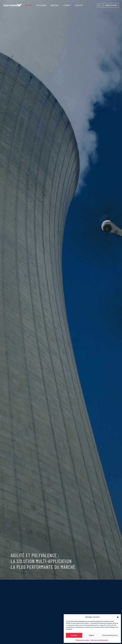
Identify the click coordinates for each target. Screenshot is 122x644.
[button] (118, 617)
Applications (41, 5)
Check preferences (110, 635)
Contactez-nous (111, 5)
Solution (28, 5)
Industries (55, 5)
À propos (67, 5)
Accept (74, 635)
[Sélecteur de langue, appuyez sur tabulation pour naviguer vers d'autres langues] (100, 5)
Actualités (79, 5)
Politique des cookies (82, 640)
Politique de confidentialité (99, 640)
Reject (92, 635)
